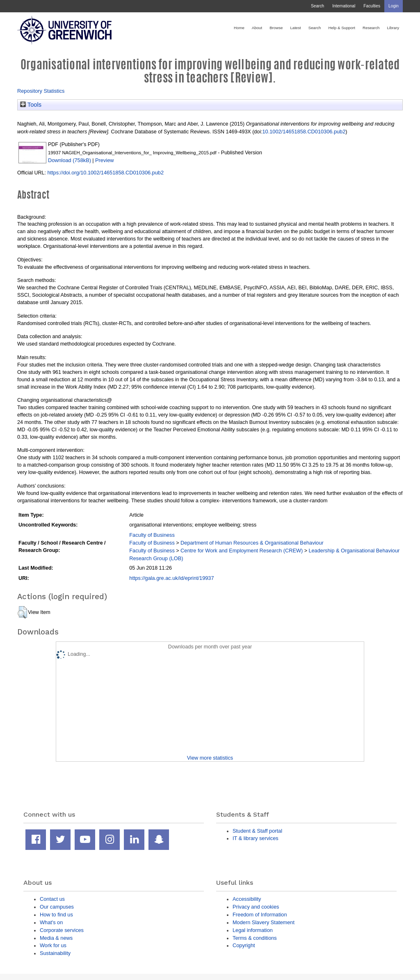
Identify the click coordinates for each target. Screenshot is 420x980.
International (344, 6)
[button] (22, 612)
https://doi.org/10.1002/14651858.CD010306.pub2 (105, 173)
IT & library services (256, 838)
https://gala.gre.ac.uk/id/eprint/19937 (171, 578)
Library (393, 28)
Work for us (53, 945)
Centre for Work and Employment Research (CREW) (242, 551)
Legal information (253, 930)
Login (394, 6)
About (257, 28)
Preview (104, 160)
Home (239, 28)
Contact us (52, 899)
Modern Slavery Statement (264, 922)
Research (371, 28)
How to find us (56, 915)
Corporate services (62, 930)
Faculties (372, 6)
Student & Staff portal (257, 831)
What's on (51, 922)
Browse (276, 28)
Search (317, 6)
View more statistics (210, 758)
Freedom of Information (260, 915)
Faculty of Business (152, 535)
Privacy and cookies (256, 907)
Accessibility (247, 899)
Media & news (56, 938)
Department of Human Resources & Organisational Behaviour (252, 543)
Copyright (244, 945)
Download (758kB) (70, 160)
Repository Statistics (41, 91)
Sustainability (55, 953)
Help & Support (342, 28)
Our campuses (57, 907)
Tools (31, 105)
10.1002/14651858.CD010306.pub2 (304, 132)
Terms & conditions (255, 938)
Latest (295, 28)
